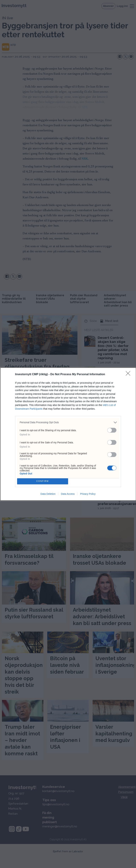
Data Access (68, 494)
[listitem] (68, 422)
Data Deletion (48, 494)
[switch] (112, 430)
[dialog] (68, 434)
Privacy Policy (88, 494)
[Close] (129, 374)
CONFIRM (43, 481)
